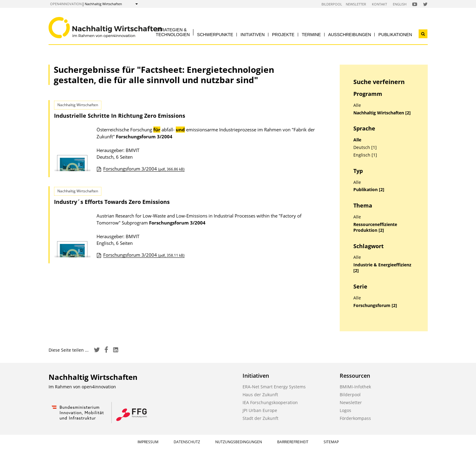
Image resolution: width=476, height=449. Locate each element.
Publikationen (395, 35)
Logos (345, 410)
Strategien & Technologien (173, 32)
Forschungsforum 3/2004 (144, 169)
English (400, 4)
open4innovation (66, 4)
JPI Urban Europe (260, 410)
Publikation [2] (369, 190)
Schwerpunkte (215, 35)
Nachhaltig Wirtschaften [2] (382, 113)
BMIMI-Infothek (355, 387)
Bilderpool (332, 4)
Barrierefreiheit (293, 442)
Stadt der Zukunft (260, 418)
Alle (357, 105)
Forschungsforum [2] (375, 306)
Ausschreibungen (350, 35)
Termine (311, 35)
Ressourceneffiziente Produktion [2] (375, 227)
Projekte (283, 35)
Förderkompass (355, 418)
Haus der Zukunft (260, 395)
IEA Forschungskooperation (270, 402)
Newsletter (356, 4)
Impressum (148, 442)
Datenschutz (187, 442)
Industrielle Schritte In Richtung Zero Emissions (120, 116)
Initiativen (253, 35)
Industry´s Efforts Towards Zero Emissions (112, 202)
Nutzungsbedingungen (239, 442)
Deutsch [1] (365, 147)
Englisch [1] (365, 155)
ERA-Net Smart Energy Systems (274, 387)
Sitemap (331, 442)
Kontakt (379, 4)
